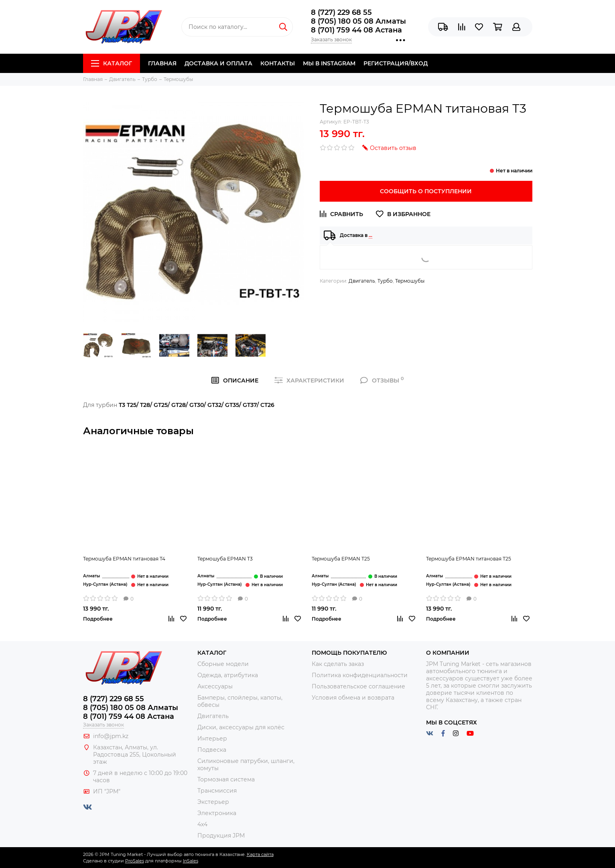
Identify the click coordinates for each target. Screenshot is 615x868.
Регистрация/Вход (396, 63)
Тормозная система (226, 779)
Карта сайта (260, 854)
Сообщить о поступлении (426, 191)
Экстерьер (213, 802)
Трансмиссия (217, 791)
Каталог (112, 63)
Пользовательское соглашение (358, 686)
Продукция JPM (221, 836)
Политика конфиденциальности (360, 675)
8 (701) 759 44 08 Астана (356, 30)
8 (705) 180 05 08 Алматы (358, 21)
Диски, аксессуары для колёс (241, 727)
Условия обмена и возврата (353, 698)
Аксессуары (215, 686)
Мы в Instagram (329, 63)
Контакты (278, 63)
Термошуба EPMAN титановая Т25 (469, 559)
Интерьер (212, 739)
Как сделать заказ (338, 664)
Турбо (385, 281)
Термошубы (410, 281)
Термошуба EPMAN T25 (341, 559)
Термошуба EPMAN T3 (225, 559)
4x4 (202, 824)
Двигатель (362, 281)
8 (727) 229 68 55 (341, 12)
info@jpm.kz (111, 736)
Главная (162, 63)
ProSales (135, 861)
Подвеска (212, 750)
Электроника (217, 813)
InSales (191, 861)
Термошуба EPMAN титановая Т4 (124, 559)
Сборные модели (223, 664)
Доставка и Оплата (218, 63)
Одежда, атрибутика (228, 675)
